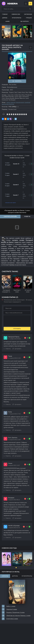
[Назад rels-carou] (2, 282)
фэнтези (12, 104)
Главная (5, 14)
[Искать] (30, 9)
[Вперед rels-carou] (32, 282)
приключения (20, 102)
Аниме (8, 21)
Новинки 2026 (16, 14)
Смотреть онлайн (10, 216)
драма (8, 102)
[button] (16, 568)
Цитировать (18, 349)
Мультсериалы (17, 18)
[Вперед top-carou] (32, 32)
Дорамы (5, 18)
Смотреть (18, 81)
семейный (27, 102)
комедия (13, 102)
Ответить (8, 349)
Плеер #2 (27, 216)
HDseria (12, 4)
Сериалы (5, 576)
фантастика (5, 104)
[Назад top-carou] (2, 32)
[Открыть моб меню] (30, 4)
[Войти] (26, 4)
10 (26, 114)
